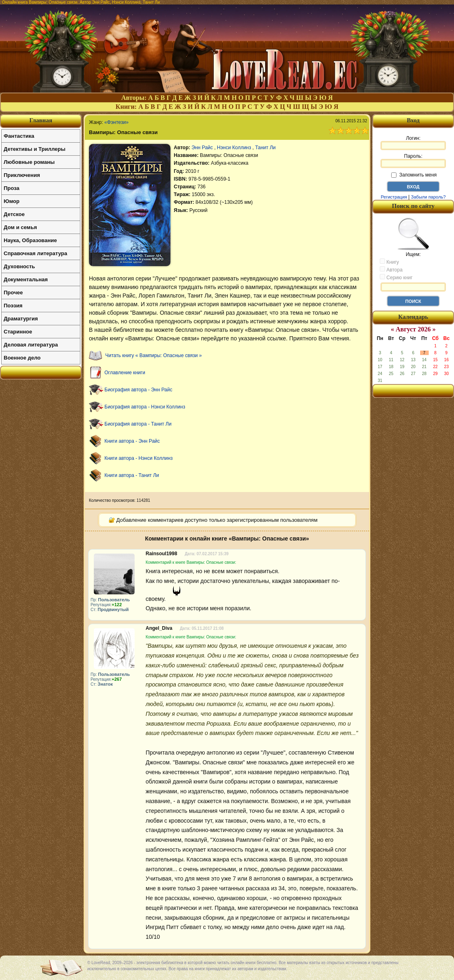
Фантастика (19, 136)
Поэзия (13, 306)
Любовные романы (29, 162)
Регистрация (394, 197)
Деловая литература (31, 345)
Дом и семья (20, 227)
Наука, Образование (30, 240)
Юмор (12, 201)
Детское (14, 214)
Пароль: (413, 161)
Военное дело (22, 358)
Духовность (19, 266)
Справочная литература (35, 253)
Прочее (13, 292)
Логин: (413, 143)
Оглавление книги (125, 373)
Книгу (389, 262)
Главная (41, 120)
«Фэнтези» (116, 122)
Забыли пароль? (429, 197)
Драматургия (21, 319)
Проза (12, 188)
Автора (391, 269)
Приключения (22, 175)
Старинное (18, 332)
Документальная (26, 279)
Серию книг (396, 277)
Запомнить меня (414, 175)
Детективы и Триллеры (34, 149)
